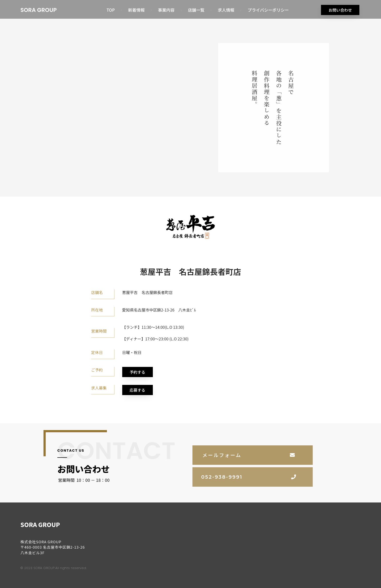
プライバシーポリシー (268, 10)
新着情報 (136, 10)
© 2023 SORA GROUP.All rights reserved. (54, 567)
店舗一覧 (196, 10)
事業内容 (166, 10)
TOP (111, 10)
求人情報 (226, 10)
